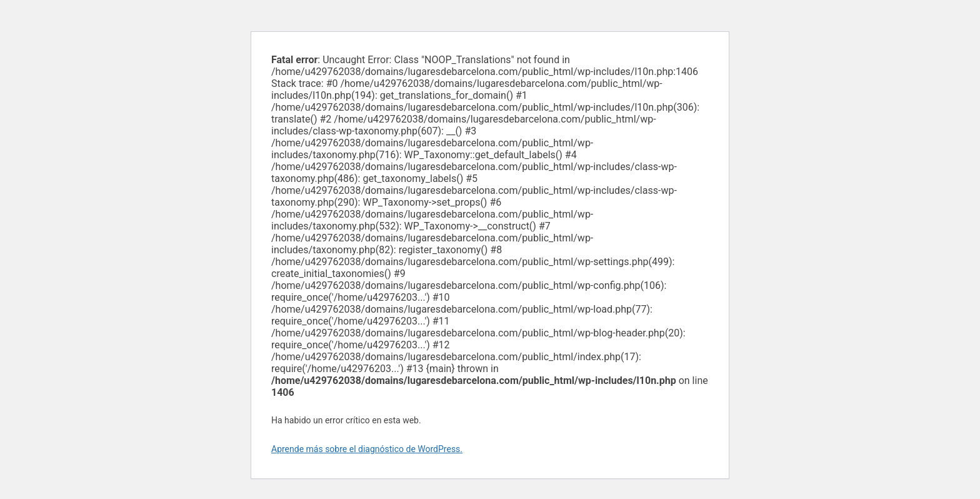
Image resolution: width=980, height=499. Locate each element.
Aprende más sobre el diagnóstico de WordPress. (367, 449)
